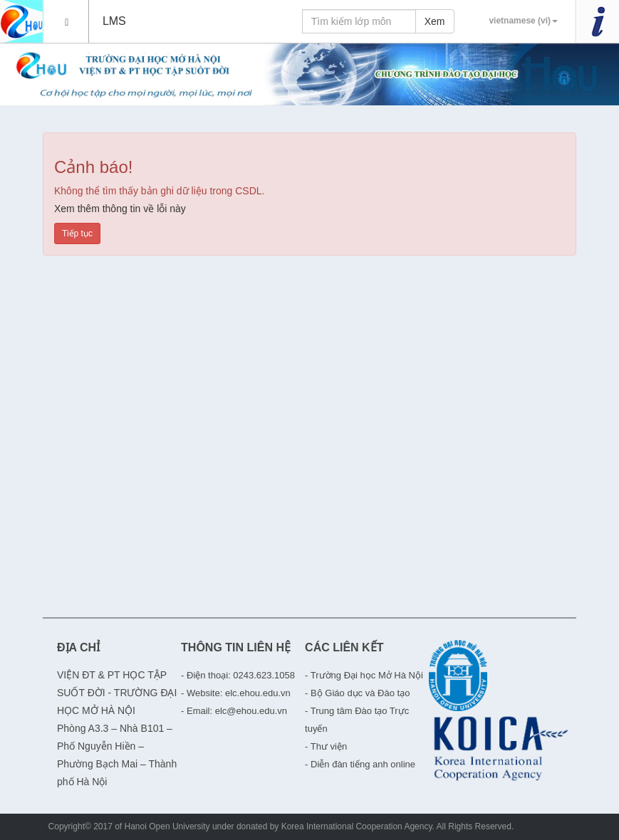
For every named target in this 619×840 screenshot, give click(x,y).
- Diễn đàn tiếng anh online (360, 764)
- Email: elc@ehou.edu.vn (234, 711)
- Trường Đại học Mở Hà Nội (364, 675)
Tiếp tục (77, 233)
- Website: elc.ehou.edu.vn (236, 693)
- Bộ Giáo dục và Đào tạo (357, 693)
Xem (435, 21)
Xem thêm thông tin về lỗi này (120, 209)
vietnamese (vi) (523, 21)
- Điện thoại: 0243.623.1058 (238, 675)
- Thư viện (326, 746)
